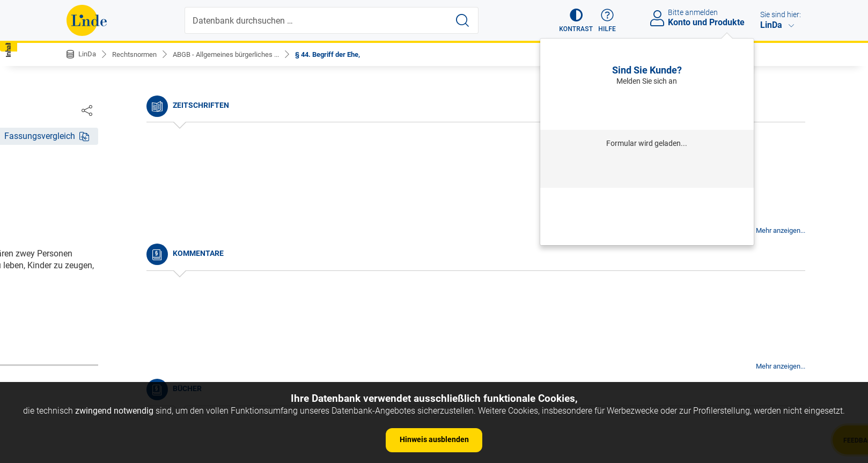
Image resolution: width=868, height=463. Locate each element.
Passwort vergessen (647, 201)
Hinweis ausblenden (434, 439)
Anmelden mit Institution (647, 170)
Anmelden (647, 108)
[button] (571, 20)
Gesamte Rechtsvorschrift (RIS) (593, 301)
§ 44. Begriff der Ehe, (346, 54)
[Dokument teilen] (790, 110)
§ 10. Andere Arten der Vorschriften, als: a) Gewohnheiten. (155, 372)
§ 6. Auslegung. (105, 300)
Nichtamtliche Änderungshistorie (138, 177)
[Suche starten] (464, 20)
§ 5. (82, 284)
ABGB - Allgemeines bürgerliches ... (236, 54)
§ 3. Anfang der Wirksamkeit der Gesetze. (153, 251)
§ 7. (82, 316)
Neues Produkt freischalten (647, 231)
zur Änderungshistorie (401, 336)
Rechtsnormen (138, 54)
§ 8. (82, 333)
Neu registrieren (647, 216)
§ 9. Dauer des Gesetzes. (122, 349)
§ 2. (82, 235)
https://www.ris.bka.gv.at (480, 301)
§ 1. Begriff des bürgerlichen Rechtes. (146, 219)
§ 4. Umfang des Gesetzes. (126, 267)
